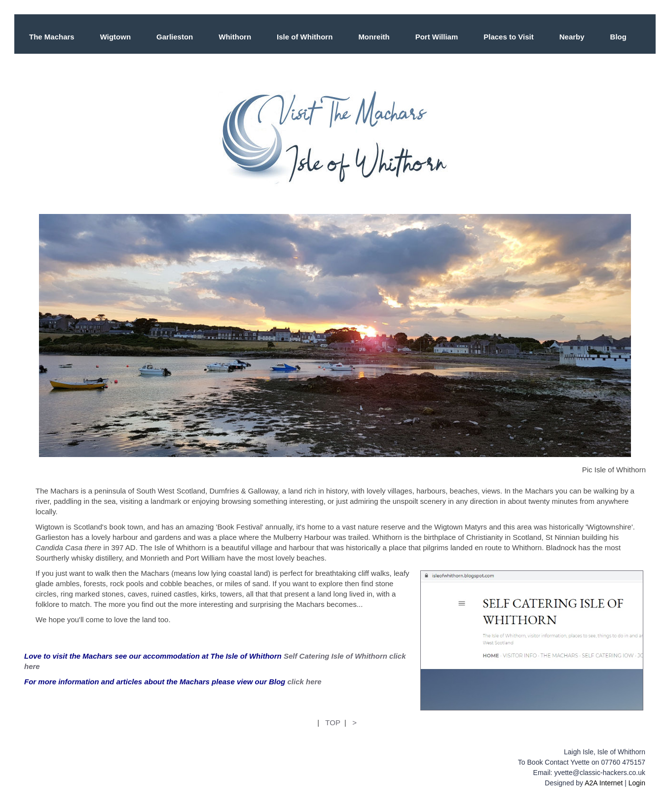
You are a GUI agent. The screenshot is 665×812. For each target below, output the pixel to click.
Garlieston (175, 37)
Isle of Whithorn (305, 37)
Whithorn (235, 37)
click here (304, 682)
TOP (332, 723)
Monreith (374, 37)
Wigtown (115, 37)
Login (637, 783)
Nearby (572, 37)
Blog (618, 37)
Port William (437, 37)
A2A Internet (604, 783)
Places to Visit (508, 37)
